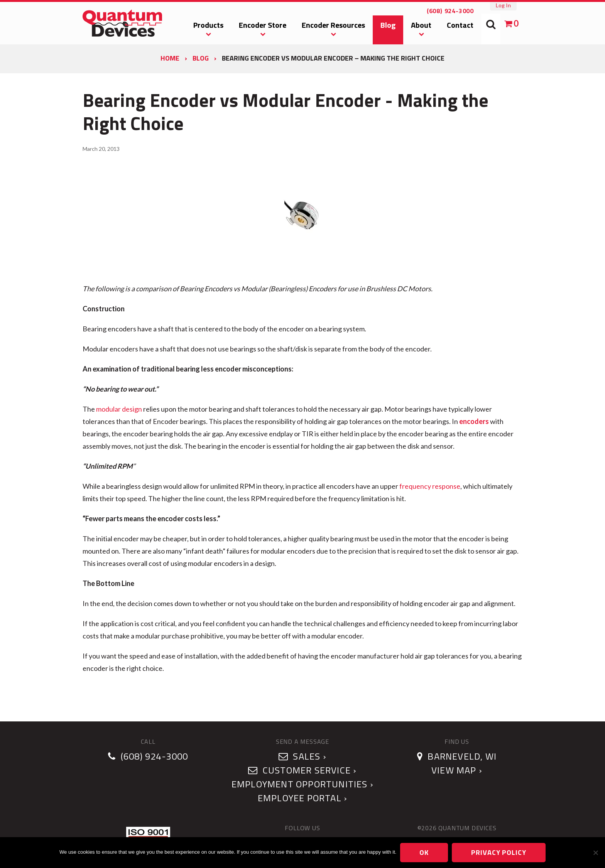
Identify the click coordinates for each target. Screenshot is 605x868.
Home (170, 58)
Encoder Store (263, 25)
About (421, 25)
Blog (388, 25)
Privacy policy (499, 852)
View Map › (457, 770)
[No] (595, 853)
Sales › (302, 756)
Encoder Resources (333, 25)
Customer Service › (302, 770)
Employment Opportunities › (302, 784)
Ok (424, 852)
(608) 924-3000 (450, 11)
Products (208, 25)
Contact (460, 25)
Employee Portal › (302, 798)
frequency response (430, 486)
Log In (503, 5)
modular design (119, 409)
